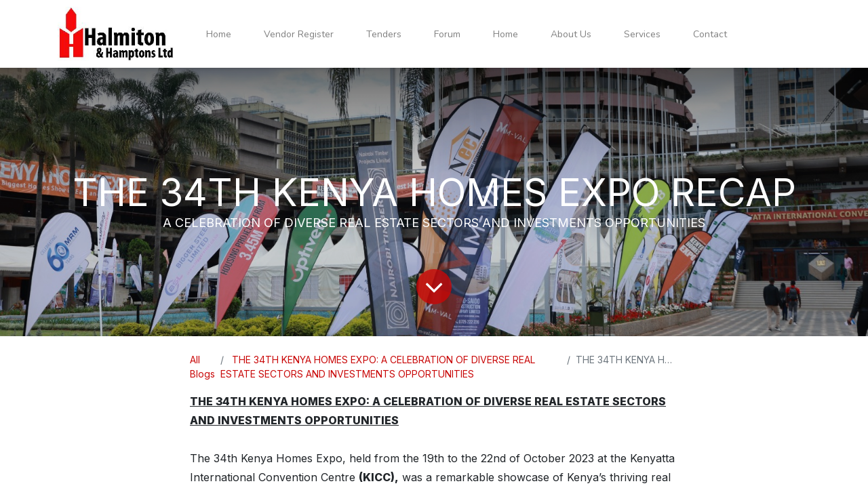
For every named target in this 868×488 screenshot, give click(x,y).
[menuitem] (219, 34)
